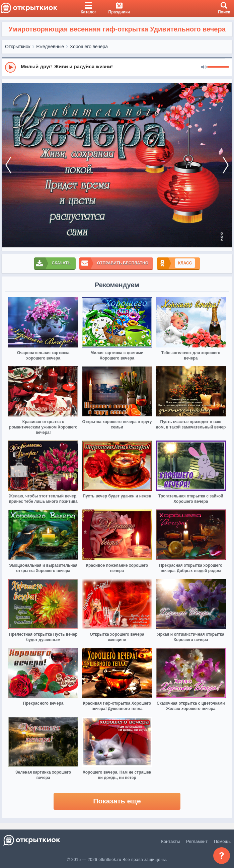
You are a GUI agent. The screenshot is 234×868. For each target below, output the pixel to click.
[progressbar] (218, 67)
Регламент (197, 841)
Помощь (222, 841)
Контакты (170, 841)
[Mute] (204, 67)
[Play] (10, 67)
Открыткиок (18, 47)
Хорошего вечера (89, 47)
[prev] (8, 165)
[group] (117, 67)
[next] (226, 165)
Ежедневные (50, 47)
